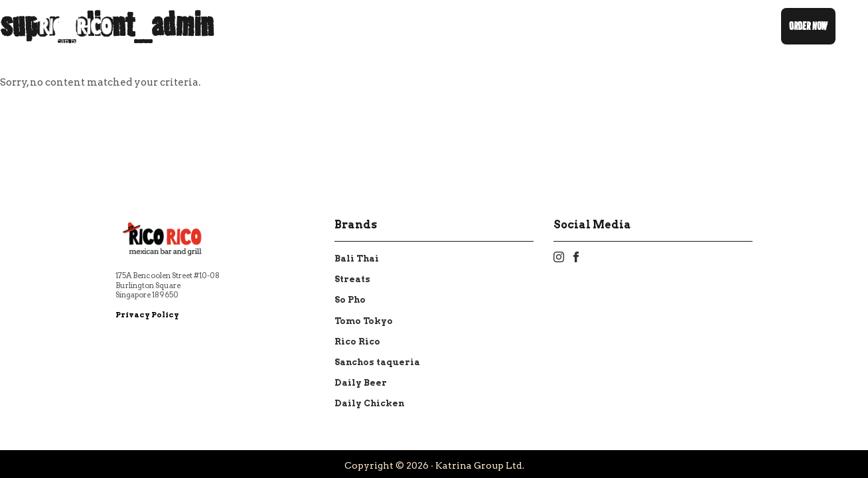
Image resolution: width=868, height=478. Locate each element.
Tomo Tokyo (364, 321)
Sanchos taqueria (377, 362)
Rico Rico (357, 342)
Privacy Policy (147, 315)
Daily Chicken (369, 403)
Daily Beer (361, 383)
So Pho (350, 300)
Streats (352, 279)
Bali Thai (357, 259)
